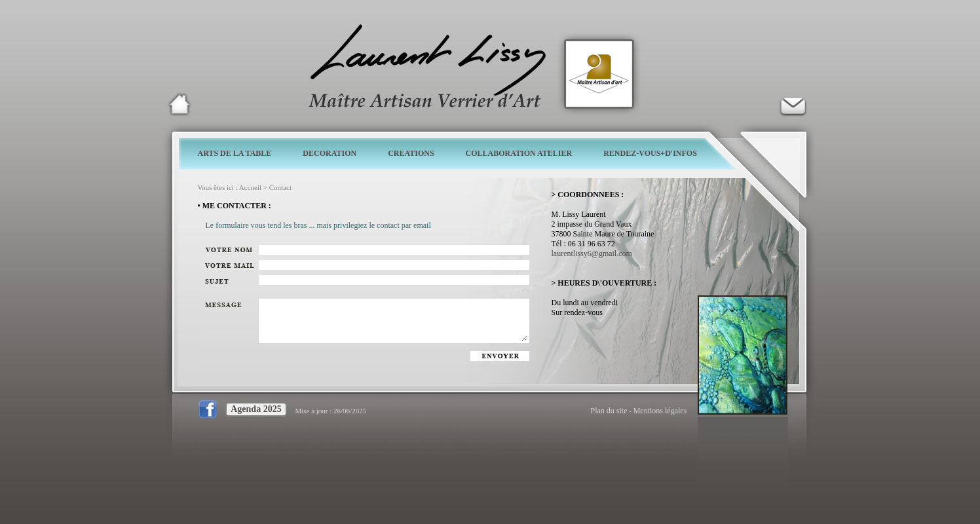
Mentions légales (660, 411)
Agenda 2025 (256, 409)
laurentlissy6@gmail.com (592, 253)
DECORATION (330, 153)
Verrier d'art (793, 104)
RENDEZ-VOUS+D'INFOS (650, 153)
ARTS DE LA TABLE (235, 153)
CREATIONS (411, 153)
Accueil (250, 187)
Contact (280, 187)
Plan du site (609, 411)
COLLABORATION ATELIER (519, 153)
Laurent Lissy (179, 104)
